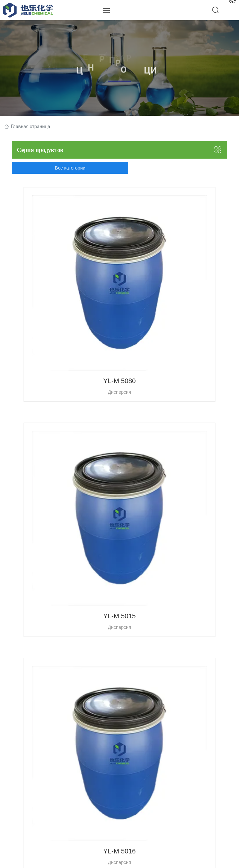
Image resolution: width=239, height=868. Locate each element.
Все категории (70, 168)
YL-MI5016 (120, 851)
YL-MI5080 (120, 381)
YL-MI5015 (120, 616)
